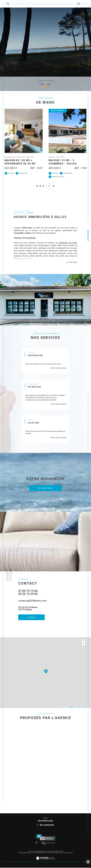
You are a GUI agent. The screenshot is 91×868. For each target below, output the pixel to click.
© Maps (71, 707)
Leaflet (64, 707)
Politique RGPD (63, 853)
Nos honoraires (23, 853)
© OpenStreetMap (81, 707)
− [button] (84, 644)
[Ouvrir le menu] (79, 4)
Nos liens (56, 853)
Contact (88, 235)
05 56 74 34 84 (28, 594)
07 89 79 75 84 (28, 591)
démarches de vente (68, 243)
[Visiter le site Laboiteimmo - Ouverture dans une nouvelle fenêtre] (45, 861)
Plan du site (32, 853)
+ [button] (84, 641)
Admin (50, 853)
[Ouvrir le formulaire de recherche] (8, 4)
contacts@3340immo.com (32, 601)
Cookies (71, 853)
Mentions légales (42, 853)
